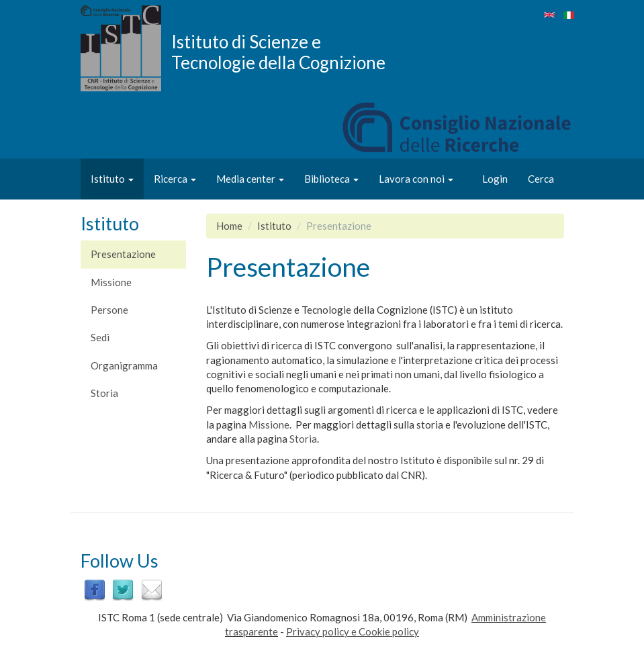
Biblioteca (331, 179)
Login (495, 179)
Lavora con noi (416, 179)
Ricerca (175, 179)
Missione (111, 282)
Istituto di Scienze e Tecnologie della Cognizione (278, 52)
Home (229, 226)
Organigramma (124, 365)
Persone (109, 310)
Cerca (541, 179)
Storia (104, 393)
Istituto (112, 179)
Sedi (100, 337)
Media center (250, 179)
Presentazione (123, 254)
